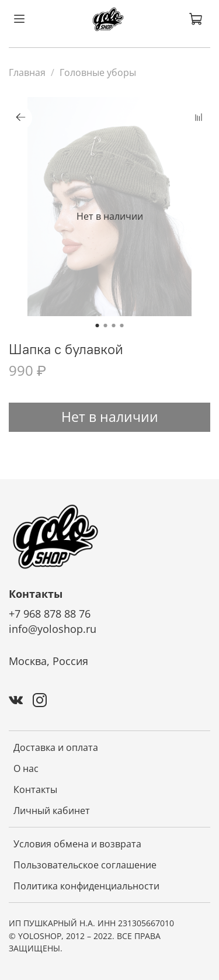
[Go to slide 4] (122, 325)
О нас (26, 768)
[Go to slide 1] (98, 325)
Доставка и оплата (56, 747)
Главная (27, 72)
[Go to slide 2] (106, 325)
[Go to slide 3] (114, 325)
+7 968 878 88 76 (50, 614)
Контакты (35, 789)
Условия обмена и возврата (77, 844)
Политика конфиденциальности (86, 886)
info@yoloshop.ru (53, 629)
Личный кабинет (52, 811)
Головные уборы (98, 72)
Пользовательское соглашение (85, 865)
